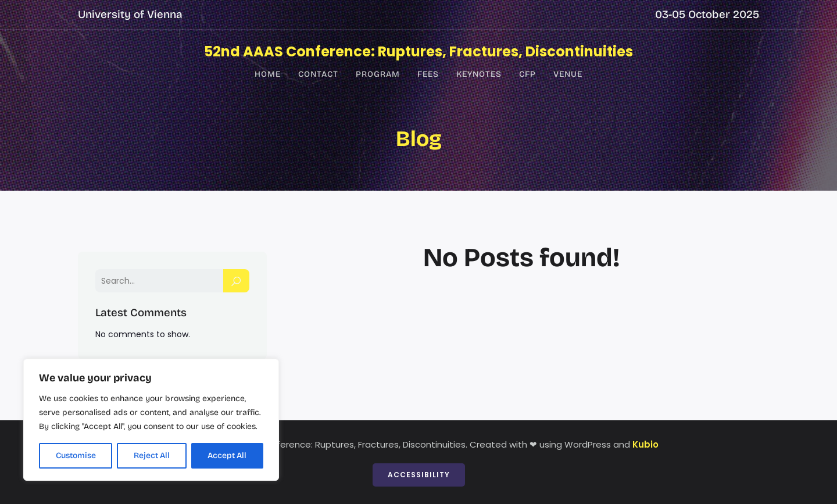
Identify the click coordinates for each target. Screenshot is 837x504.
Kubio (645, 444)
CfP (527, 74)
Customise (76, 455)
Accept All (227, 455)
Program (378, 74)
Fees (428, 74)
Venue (568, 74)
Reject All (152, 455)
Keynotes (479, 74)
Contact (318, 74)
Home (268, 74)
